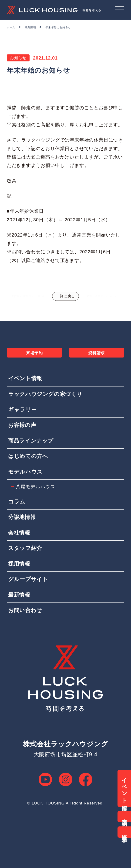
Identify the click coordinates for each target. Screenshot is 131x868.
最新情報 (37, 27)
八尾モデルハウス (37, 515)
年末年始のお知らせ (74, 27)
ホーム (13, 27)
